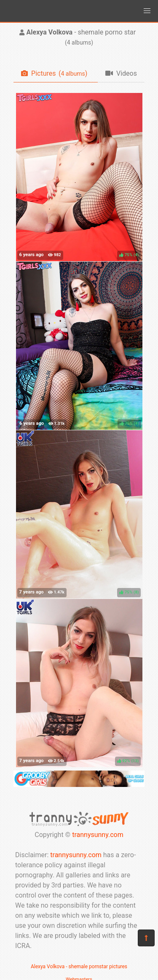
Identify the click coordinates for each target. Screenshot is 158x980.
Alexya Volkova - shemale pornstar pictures (79, 967)
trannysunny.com (98, 835)
